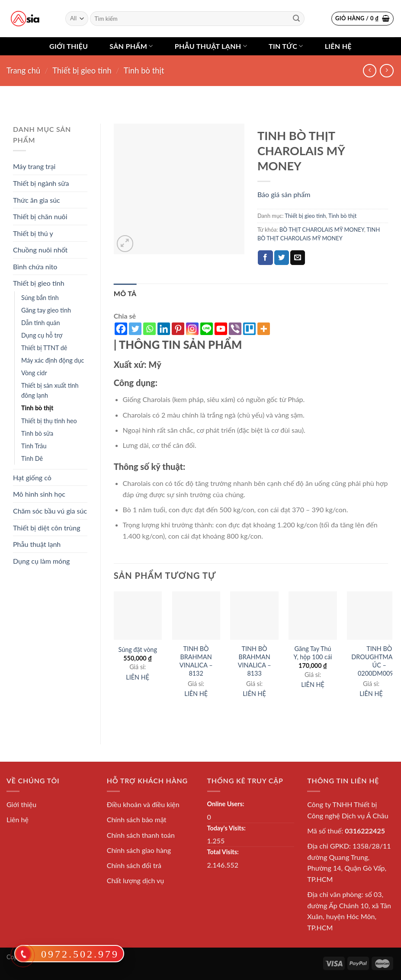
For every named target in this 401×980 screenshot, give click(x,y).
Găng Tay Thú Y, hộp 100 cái (313, 653)
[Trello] (249, 329)
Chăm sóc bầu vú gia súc (50, 511)
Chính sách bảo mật (137, 819)
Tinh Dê (32, 458)
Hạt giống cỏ (32, 477)
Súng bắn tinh (40, 298)
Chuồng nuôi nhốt (40, 250)
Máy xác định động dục (53, 360)
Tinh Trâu (34, 446)
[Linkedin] (164, 329)
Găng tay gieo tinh (46, 310)
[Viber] (235, 329)
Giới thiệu (69, 46)
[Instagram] (192, 329)
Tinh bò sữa (37, 433)
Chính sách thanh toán (141, 835)
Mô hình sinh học (39, 494)
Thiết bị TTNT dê (44, 348)
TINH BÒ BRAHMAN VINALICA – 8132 (196, 661)
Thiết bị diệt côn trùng (47, 528)
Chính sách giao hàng (139, 850)
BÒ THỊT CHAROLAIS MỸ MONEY (322, 230)
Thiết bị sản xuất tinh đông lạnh (50, 390)
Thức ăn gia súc (37, 200)
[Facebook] (121, 329)
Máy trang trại (34, 166)
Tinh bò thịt (144, 70)
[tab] (125, 294)
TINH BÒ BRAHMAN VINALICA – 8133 (255, 661)
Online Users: (226, 804)
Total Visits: (223, 852)
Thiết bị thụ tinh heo (49, 421)
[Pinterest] (178, 329)
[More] (264, 329)
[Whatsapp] (149, 329)
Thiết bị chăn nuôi (40, 216)
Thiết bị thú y (33, 233)
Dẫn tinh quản (41, 323)
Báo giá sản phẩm (284, 194)
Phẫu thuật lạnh (211, 46)
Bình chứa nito (35, 267)
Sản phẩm (131, 46)
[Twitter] (135, 329)
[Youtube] (221, 329)
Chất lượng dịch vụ (136, 880)
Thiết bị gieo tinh (82, 70)
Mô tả (125, 293)
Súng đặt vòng (137, 650)
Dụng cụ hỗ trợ (42, 335)
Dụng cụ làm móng (41, 561)
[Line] (207, 329)
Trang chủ (23, 70)
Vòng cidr (34, 373)
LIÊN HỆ (138, 677)
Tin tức (286, 46)
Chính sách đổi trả (134, 865)
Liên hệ (338, 46)
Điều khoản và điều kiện (143, 804)
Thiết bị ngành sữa (41, 183)
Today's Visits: (226, 828)
